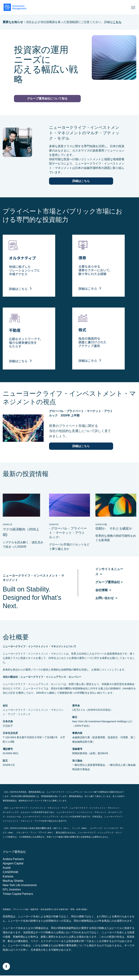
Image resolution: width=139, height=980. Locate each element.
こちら (117, 22)
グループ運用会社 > (110, 585)
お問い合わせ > (107, 601)
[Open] (133, 7)
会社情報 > (104, 593)
